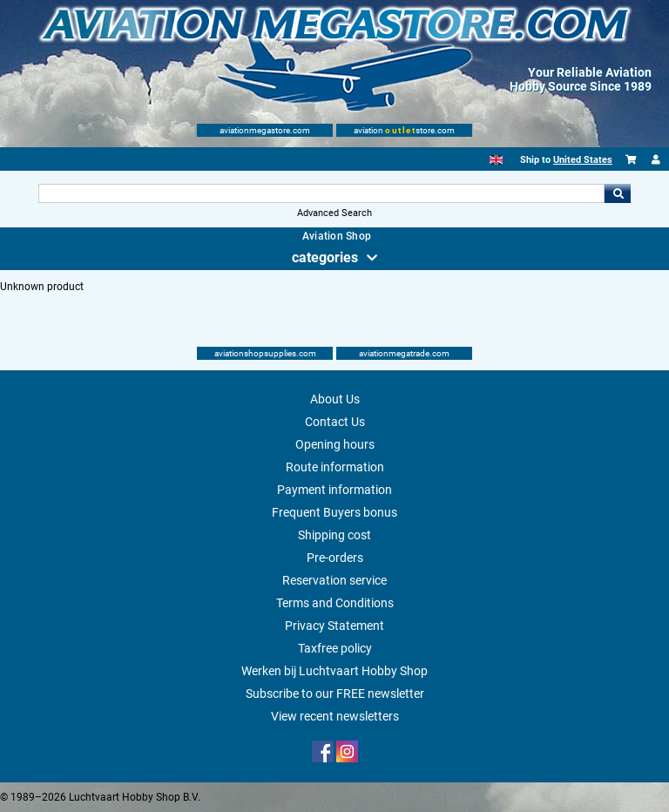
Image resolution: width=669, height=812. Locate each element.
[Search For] (321, 193)
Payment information (334, 490)
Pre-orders (335, 558)
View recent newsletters (335, 716)
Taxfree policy (335, 648)
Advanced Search (334, 213)
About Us (335, 399)
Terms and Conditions (335, 603)
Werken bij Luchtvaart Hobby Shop (334, 671)
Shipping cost (334, 535)
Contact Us (335, 422)
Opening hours (335, 444)
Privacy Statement (334, 626)
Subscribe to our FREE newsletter (335, 694)
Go (618, 193)
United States (583, 160)
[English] (496, 160)
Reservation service (334, 580)
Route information (335, 467)
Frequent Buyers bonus (334, 512)
